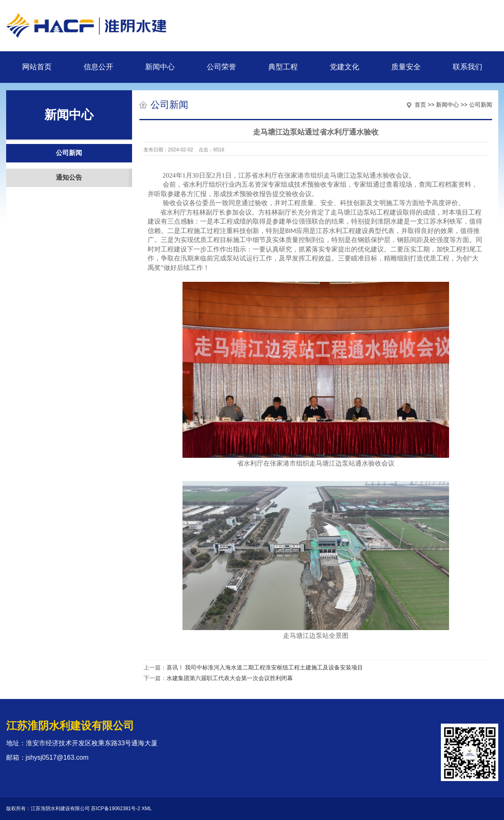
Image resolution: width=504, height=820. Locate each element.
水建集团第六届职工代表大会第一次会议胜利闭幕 (230, 678)
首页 (420, 105)
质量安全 (406, 67)
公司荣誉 (221, 67)
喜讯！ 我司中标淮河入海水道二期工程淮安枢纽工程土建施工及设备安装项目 (265, 667)
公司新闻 (69, 153)
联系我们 (468, 67)
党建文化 (344, 67)
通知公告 (69, 177)
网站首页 (37, 67)
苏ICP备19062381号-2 (116, 809)
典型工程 (283, 67)
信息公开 (98, 67)
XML (147, 809)
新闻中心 (160, 67)
